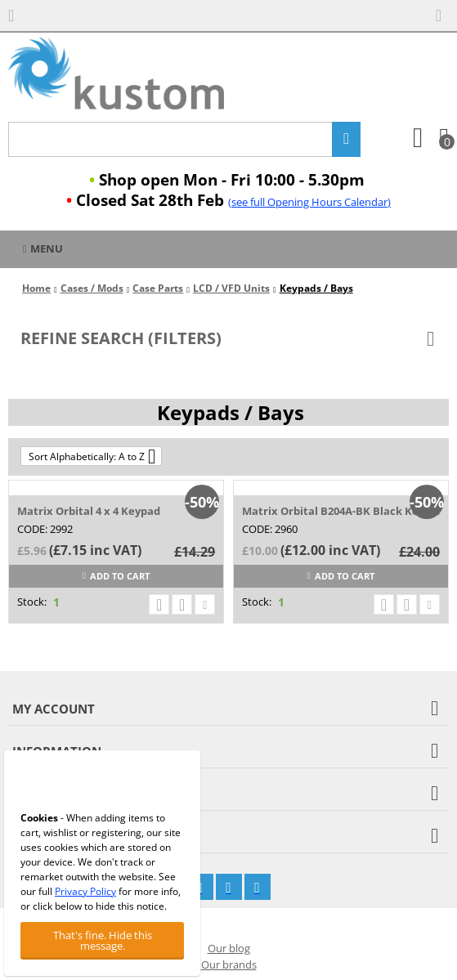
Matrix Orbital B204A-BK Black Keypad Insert (341, 511)
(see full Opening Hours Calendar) (309, 202)
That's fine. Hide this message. (103, 940)
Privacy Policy (85, 891)
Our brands (229, 964)
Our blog (229, 948)
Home (36, 288)
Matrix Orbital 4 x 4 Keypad (89, 511)
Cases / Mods (92, 288)
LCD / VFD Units (231, 288)
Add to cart (116, 576)
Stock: (32, 602)
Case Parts (158, 288)
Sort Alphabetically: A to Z (92, 456)
